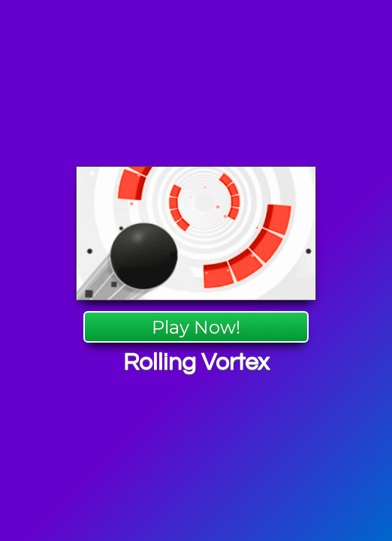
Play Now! (196, 327)
